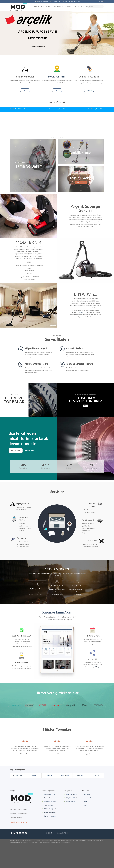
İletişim (86, 7)
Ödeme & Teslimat (50, 802)
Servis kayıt (68, 7)
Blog (85, 802)
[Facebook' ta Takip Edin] (98, 1)
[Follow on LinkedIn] (23, 833)
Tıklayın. (98, 667)
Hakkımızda (78, 7)
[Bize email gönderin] (103, 1)
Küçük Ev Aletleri (72, 798)
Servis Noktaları (45, 7)
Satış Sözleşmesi (49, 805)
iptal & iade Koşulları (51, 812)
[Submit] (102, 7)
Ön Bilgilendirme (49, 794)
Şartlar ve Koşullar (50, 816)
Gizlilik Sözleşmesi (50, 809)
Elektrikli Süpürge (72, 794)
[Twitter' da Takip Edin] (101, 1)
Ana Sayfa (34, 7)
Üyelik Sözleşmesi (50, 798)
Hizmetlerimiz (57, 7)
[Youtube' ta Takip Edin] (26, 833)
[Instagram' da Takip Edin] (99, 1)
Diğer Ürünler (71, 802)
